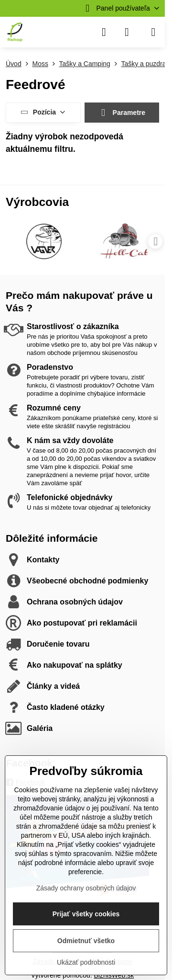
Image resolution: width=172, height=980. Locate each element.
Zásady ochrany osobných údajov (86, 888)
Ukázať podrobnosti (86, 962)
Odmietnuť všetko (86, 941)
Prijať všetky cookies (86, 914)
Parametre (122, 113)
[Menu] (153, 32)
